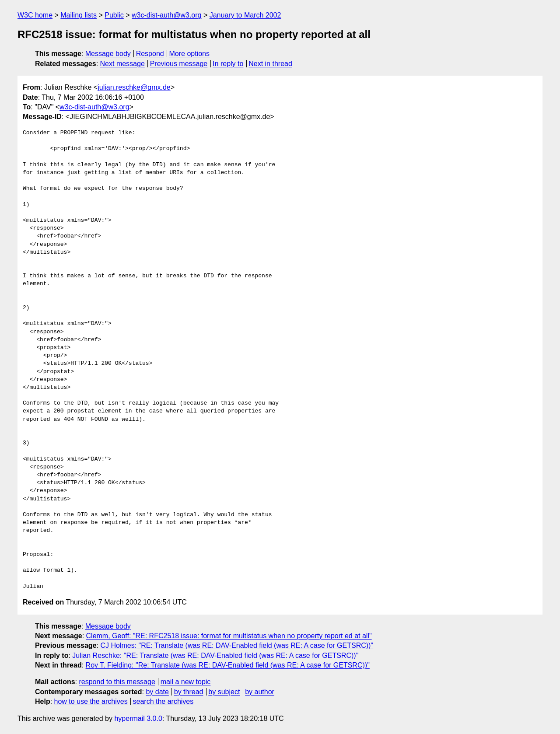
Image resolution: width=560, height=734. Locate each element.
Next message (122, 64)
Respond (150, 54)
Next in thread (270, 64)
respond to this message (117, 682)
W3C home (35, 15)
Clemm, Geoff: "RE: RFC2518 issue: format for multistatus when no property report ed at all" (229, 636)
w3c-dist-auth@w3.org (166, 15)
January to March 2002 (245, 15)
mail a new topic (186, 682)
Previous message (179, 64)
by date (157, 692)
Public (114, 15)
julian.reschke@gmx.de (134, 87)
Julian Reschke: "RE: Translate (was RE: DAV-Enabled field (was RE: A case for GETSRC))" (215, 655)
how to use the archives (91, 701)
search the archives (163, 701)
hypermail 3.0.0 (138, 718)
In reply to (228, 64)
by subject (224, 692)
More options (190, 54)
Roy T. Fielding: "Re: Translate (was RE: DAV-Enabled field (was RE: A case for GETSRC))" (228, 665)
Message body (108, 54)
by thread (189, 692)
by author (260, 692)
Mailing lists (79, 15)
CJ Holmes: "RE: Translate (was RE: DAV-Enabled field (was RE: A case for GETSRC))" (237, 645)
